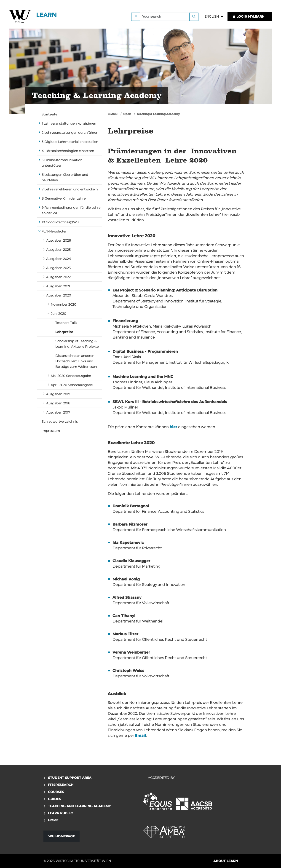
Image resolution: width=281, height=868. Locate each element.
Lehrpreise (64, 332)
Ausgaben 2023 (58, 268)
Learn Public (60, 813)
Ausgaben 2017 (58, 412)
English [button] (212, 16)
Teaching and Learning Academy (79, 806)
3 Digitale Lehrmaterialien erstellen (70, 142)
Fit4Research (61, 785)
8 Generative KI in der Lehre (64, 198)
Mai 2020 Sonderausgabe (71, 376)
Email (140, 736)
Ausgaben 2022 (58, 277)
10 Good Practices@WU (60, 222)
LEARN (113, 114)
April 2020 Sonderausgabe (72, 385)
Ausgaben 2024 (59, 259)
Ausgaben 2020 (59, 295)
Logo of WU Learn (33, 17)
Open (127, 114)
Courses (56, 792)
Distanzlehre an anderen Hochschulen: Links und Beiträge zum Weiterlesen (76, 361)
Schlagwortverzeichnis (60, 422)
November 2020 (63, 304)
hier (173, 427)
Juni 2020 (58, 314)
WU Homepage (62, 836)
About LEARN (226, 861)
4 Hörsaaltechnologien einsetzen (68, 151)
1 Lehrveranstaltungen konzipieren (69, 123)
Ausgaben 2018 (58, 403)
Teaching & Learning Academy (158, 114)
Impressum (51, 431)
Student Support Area (70, 778)
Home (53, 820)
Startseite (49, 114)
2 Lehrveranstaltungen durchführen (70, 133)
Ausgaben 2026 (58, 240)
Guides (55, 799)
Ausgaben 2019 (58, 394)
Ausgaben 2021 (58, 286)
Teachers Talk (66, 323)
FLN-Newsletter (54, 231)
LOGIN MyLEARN (248, 16)
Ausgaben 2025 (58, 250)
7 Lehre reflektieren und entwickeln (70, 189)
